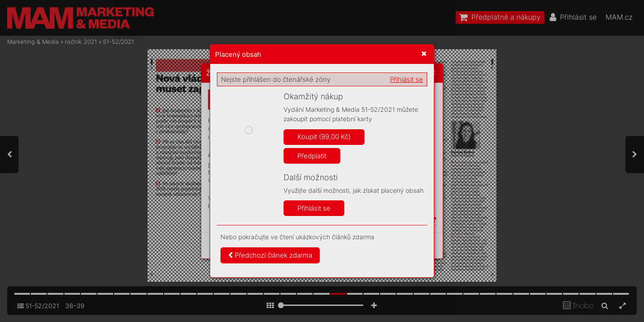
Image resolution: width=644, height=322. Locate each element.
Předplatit (312, 156)
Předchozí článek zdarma (270, 255)
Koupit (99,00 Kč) (324, 137)
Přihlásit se (407, 79)
